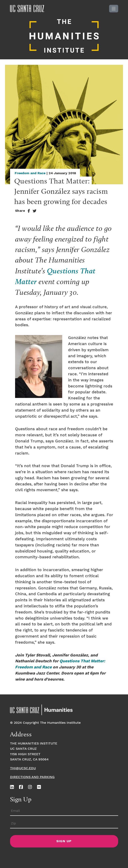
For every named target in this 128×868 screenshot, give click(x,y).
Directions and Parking (32, 777)
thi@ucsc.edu (23, 768)
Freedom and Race (30, 173)
